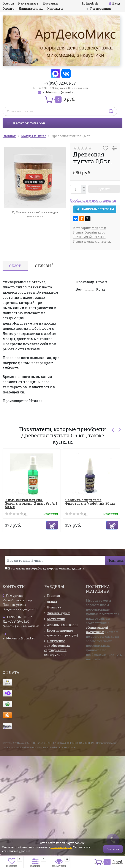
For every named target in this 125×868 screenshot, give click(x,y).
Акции (52, 601)
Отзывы (44, 265)
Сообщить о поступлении (93, 200)
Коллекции (56, 619)
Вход (115, 3)
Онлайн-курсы (59, 613)
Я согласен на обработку (45, 568)
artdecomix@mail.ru (59, 92)
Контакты (55, 9)
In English (90, 3)
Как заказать (28, 3)
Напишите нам (31, 9)
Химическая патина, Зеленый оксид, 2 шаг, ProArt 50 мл (31, 503)
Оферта (8, 3)
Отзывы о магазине (63, 625)
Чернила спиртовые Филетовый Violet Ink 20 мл (90, 502)
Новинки (54, 607)
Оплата (8, 9)
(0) (16, 514)
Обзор (15, 266)
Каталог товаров (26, 123)
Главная (53, 596)
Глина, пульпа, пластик (92, 241)
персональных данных (66, 568)
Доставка (50, 3)
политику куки (61, 847)
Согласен (113, 849)
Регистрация (101, 9)
